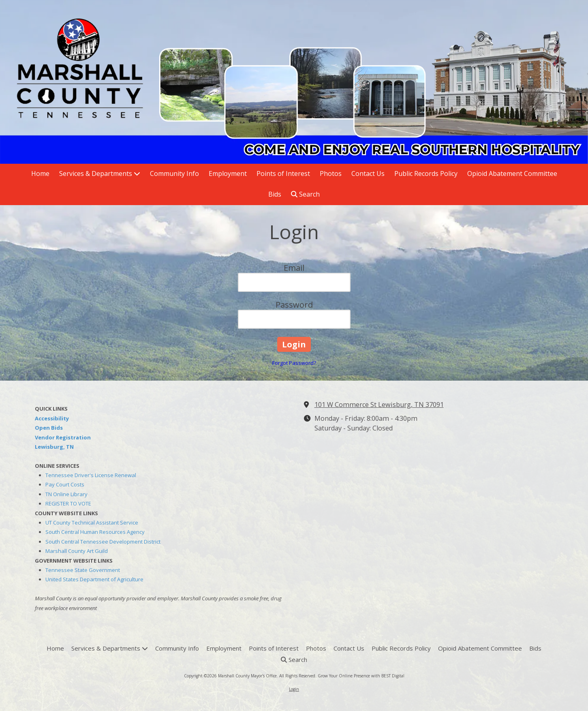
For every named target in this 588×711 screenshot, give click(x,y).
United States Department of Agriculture (94, 579)
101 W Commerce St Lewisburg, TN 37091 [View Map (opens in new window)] (379, 405)
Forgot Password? (294, 363)
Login (294, 689)
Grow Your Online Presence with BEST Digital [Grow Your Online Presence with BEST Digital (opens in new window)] (361, 676)
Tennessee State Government (83, 570)
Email (294, 268)
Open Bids (49, 428)
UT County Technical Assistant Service (92, 523)
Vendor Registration (63, 437)
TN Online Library (66, 494)
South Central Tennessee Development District (103, 542)
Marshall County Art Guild (77, 551)
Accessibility (52, 418)
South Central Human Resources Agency (95, 532)
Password (294, 305)
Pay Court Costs (65, 484)
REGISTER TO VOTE (68, 503)
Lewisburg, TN (54, 447)
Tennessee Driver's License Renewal (91, 475)
